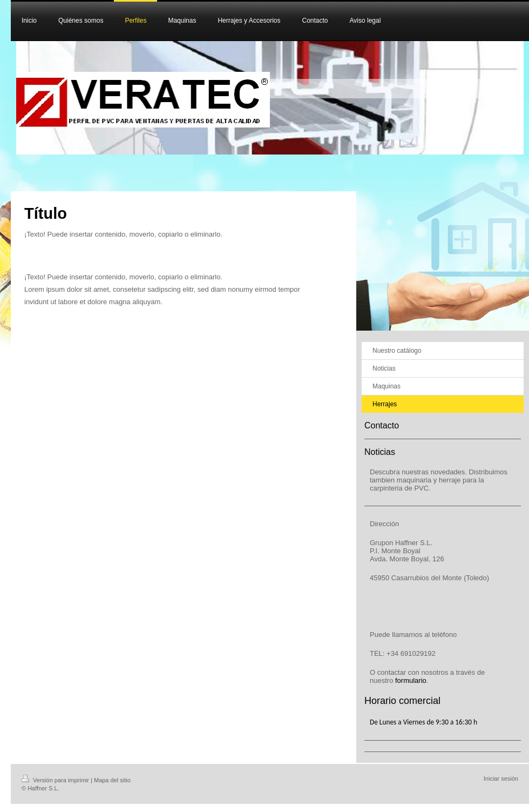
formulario (411, 680)
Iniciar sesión (501, 779)
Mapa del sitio (112, 780)
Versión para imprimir (56, 780)
